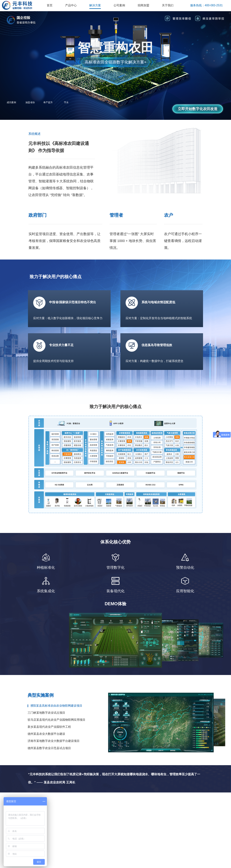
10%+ (51, 109)
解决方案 (95, 5)
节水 (66, 102)
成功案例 (11, 102)
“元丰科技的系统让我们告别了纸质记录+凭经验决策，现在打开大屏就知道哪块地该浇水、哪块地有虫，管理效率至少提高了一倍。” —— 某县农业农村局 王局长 (114, 782)
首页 (50, 5)
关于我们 (168, 5)
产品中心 (71, 5)
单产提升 (48, 102)
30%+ (71, 109)
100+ (13, 109)
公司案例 (119, 5)
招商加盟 (143, 5)
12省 (31, 109)
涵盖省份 (30, 102)
